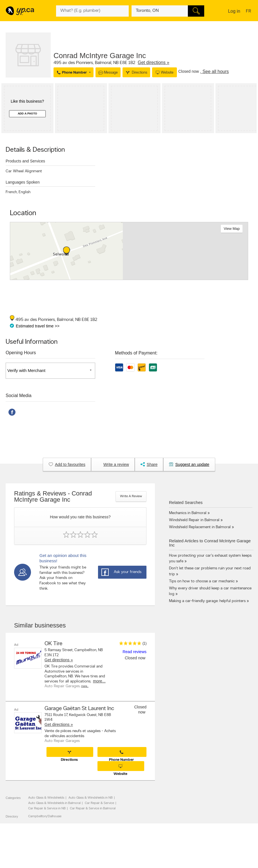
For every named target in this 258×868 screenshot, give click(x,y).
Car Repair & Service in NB (47, 808)
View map (232, 229)
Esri (155, 277)
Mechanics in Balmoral (188, 513)
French (12, 192)
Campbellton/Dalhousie (45, 816)
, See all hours (214, 71)
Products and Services (25, 161)
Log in (234, 11)
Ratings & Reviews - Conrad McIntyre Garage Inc (53, 497)
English (25, 192)
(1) (144, 644)
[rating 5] (129, 645)
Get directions (57, 660)
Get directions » (154, 62)
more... (99, 681)
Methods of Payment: (136, 353)
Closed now (189, 71)
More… (85, 686)
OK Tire (53, 644)
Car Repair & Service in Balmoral (93, 808)
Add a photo (27, 114)
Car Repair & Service (99, 803)
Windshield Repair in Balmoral (194, 520)
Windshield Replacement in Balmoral (200, 527)
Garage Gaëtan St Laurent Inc (79, 708)
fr (249, 12)
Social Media (19, 396)
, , (111, 63)
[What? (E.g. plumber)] (92, 11)
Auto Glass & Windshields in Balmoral (54, 803)
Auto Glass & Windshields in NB (91, 798)
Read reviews (134, 652)
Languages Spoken (23, 182)
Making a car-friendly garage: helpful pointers (207, 601)
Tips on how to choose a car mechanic (202, 581)
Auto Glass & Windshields (46, 798)
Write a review (131, 496)
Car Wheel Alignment (24, 171)
